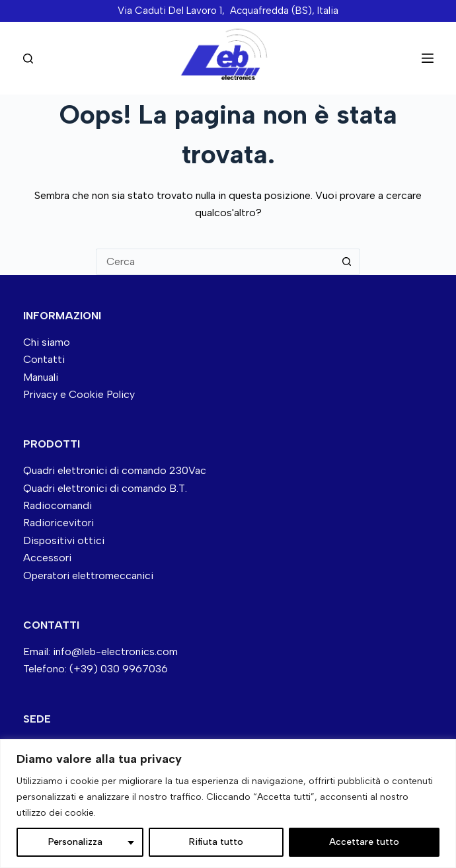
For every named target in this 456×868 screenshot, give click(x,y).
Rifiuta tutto (216, 842)
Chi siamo (47, 342)
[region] (228, 804)
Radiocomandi (57, 505)
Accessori (47, 558)
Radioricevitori (58, 523)
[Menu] (428, 58)
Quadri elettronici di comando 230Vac (115, 470)
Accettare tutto (364, 842)
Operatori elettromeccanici (88, 575)
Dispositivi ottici (64, 540)
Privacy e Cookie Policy (79, 394)
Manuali (41, 377)
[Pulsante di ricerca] (347, 262)
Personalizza (75, 842)
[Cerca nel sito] (28, 59)
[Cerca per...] (215, 262)
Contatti (44, 359)
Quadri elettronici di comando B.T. (105, 488)
